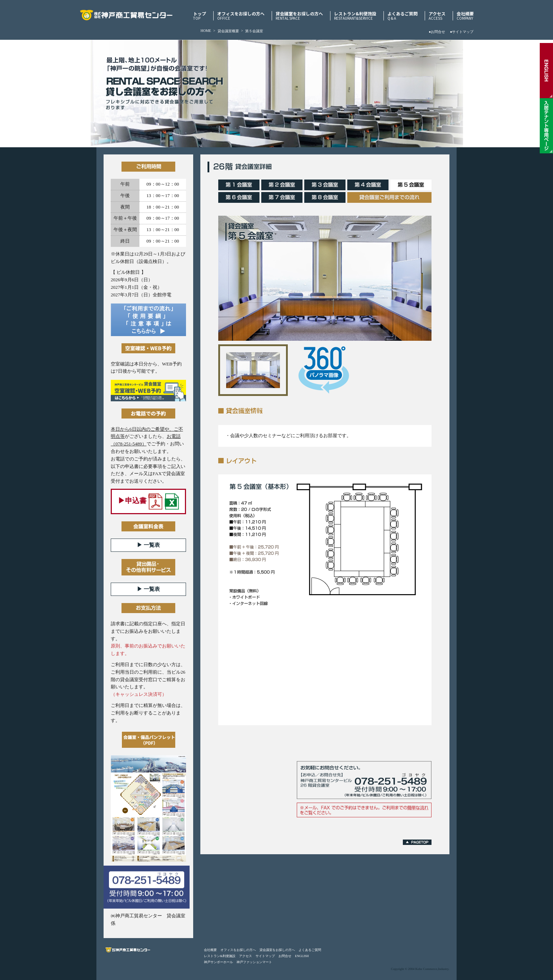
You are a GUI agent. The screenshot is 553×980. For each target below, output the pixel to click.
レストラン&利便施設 (355, 16)
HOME (206, 31)
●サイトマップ (462, 32)
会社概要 (465, 16)
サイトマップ (265, 956)
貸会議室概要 (228, 31)
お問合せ (285, 956)
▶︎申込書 (148, 501)
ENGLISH (302, 956)
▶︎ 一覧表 (148, 545)
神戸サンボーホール (218, 962)
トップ (200, 16)
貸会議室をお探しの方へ (299, 16)
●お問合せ (437, 32)
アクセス (437, 16)
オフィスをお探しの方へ (241, 16)
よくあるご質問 (402, 16)
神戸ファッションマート (254, 962)
